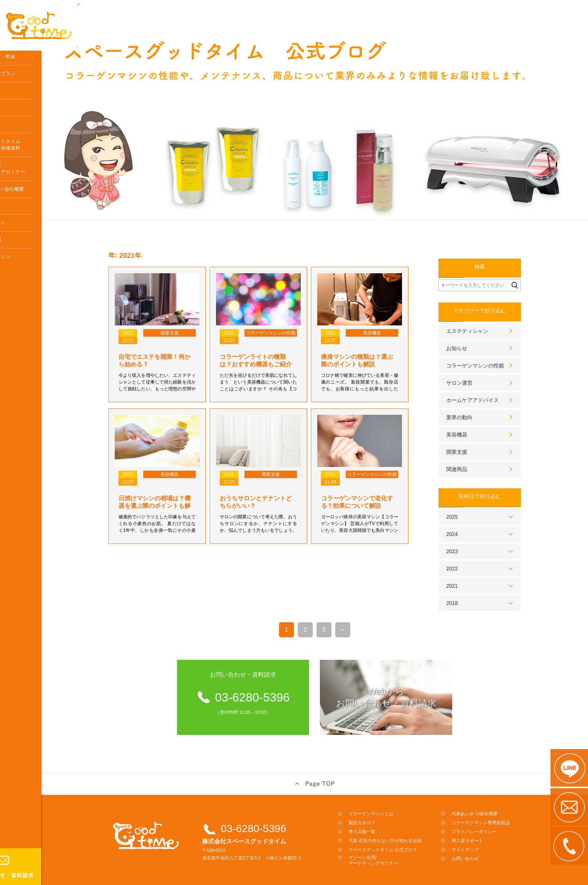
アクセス (17, 230)
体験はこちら (22, 148)
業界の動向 (477, 404)
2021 (470, 572)
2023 (470, 538)
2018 (470, 590)
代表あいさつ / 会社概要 (34, 213)
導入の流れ (20, 131)
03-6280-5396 (271, 815)
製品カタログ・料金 (29, 80)
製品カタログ (380, 809)
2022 (470, 555)
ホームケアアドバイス (490, 387)
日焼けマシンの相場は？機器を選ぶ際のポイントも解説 (172, 492)
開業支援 (475, 438)
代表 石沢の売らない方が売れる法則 (403, 827)
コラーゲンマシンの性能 (493, 352)
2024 (470, 521)
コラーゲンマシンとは (32, 63)
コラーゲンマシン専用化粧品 (27, 284)
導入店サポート (25, 246)
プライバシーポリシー (492, 818)
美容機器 (475, 421)
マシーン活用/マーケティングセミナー (391, 847)
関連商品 (475, 456)
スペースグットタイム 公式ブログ (401, 836)
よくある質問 (22, 263)
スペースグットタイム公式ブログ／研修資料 (32, 168)
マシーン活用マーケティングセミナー (34, 192)
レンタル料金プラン (29, 97)
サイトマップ (483, 836)
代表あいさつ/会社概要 (493, 800)
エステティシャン (485, 318)
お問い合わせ (483, 845)
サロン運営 (477, 369)
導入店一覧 (20, 114)
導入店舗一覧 (380, 818)
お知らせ (475, 335)
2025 (470, 503)
